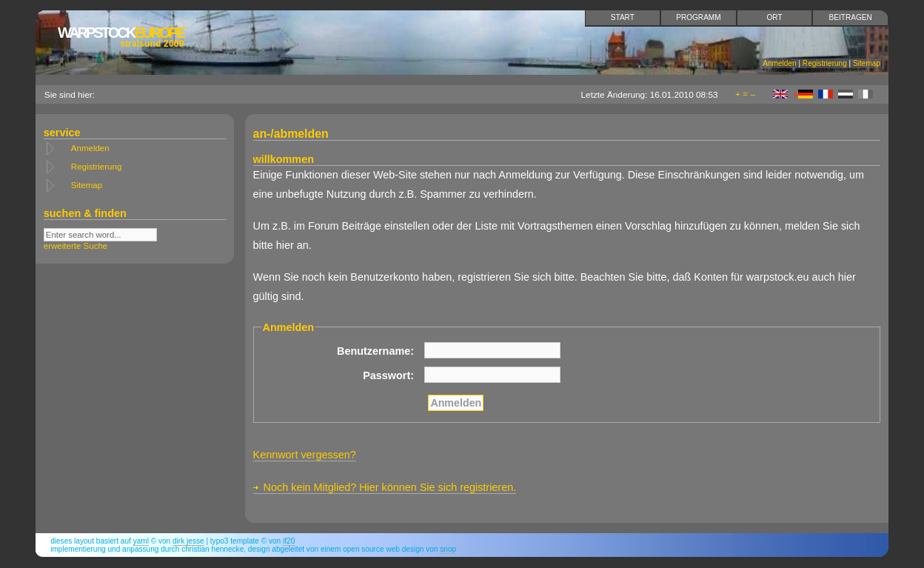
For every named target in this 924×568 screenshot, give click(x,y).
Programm (698, 17)
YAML (141, 541)
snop (448, 549)
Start (623, 17)
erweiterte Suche (76, 246)
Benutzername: (375, 351)
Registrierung (825, 63)
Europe (121, 37)
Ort (775, 17)
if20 (289, 541)
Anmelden (779, 63)
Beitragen (851, 17)
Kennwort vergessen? (305, 455)
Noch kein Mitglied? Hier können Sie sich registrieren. (390, 487)
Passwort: (388, 375)
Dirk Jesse (188, 541)
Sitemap (867, 63)
